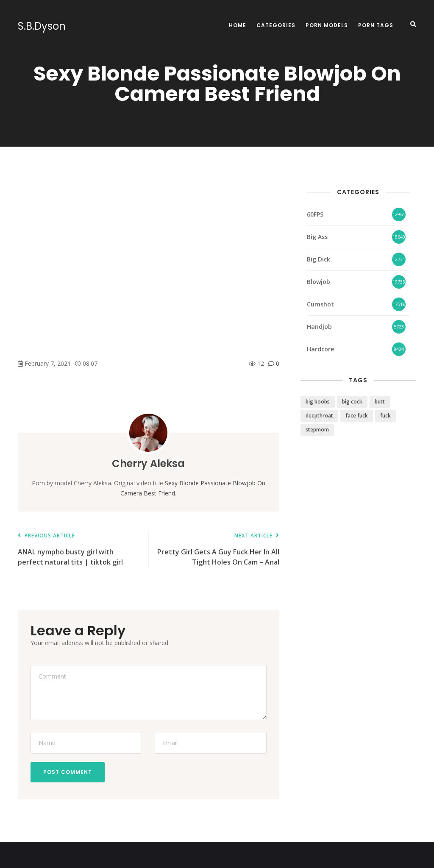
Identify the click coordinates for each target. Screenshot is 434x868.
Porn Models (327, 25)
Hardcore (320, 349)
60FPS (315, 214)
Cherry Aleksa (148, 463)
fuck (385, 416)
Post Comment (68, 772)
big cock (352, 402)
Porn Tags (376, 25)
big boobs (318, 402)
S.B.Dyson (42, 26)
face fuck (357, 416)
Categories (276, 25)
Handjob (319, 327)
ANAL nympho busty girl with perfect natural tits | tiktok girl (79, 550)
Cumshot (320, 304)
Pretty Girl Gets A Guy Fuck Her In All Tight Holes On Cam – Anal (218, 550)
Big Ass (317, 237)
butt (380, 402)
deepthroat (319, 416)
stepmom (317, 430)
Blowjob (319, 282)
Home (238, 25)
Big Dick (319, 259)
